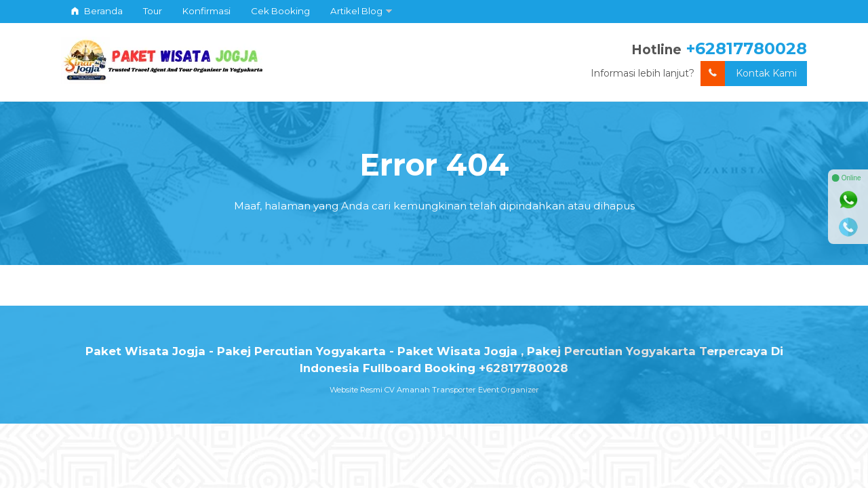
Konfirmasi (206, 11)
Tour (153, 11)
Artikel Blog (356, 11)
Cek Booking (280, 11)
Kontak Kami (749, 74)
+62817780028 (747, 48)
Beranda (97, 11)
